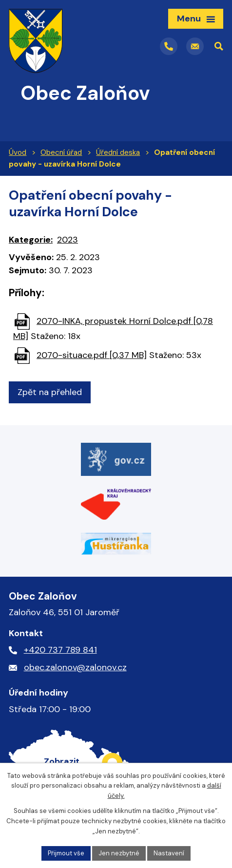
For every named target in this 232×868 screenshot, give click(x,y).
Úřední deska (118, 152)
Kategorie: (31, 240)
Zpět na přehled (50, 392)
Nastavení (169, 853)
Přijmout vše (66, 853)
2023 (68, 240)
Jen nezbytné (119, 853)
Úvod (18, 152)
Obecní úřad (61, 152)
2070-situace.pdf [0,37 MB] (92, 355)
